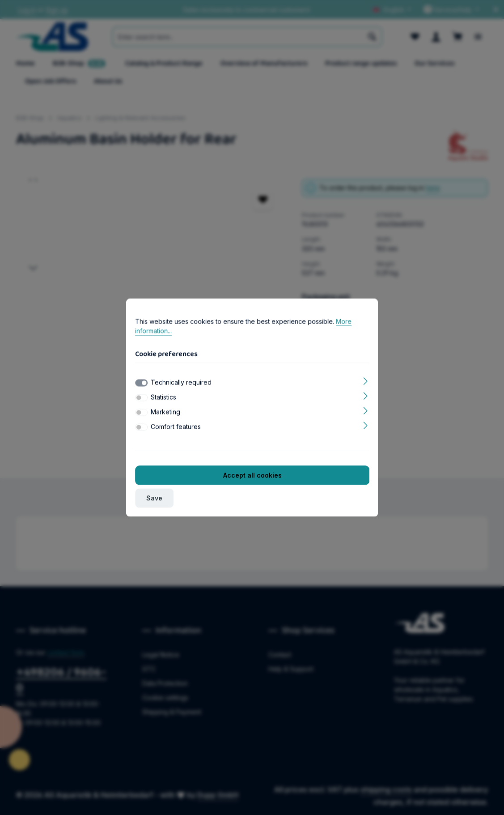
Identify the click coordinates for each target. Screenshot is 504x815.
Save (154, 498)
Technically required (181, 382)
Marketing (165, 412)
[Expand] (366, 380)
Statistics (163, 397)
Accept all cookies (252, 475)
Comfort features (176, 426)
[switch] (141, 397)
